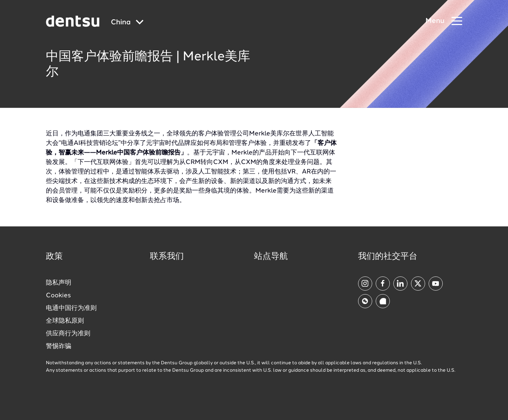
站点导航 (271, 257)
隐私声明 (59, 283)
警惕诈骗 (59, 346)
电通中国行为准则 (71, 308)
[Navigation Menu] (444, 21)
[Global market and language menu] (127, 23)
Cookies (58, 296)
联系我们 (167, 257)
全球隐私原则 (65, 321)
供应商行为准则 (68, 334)
